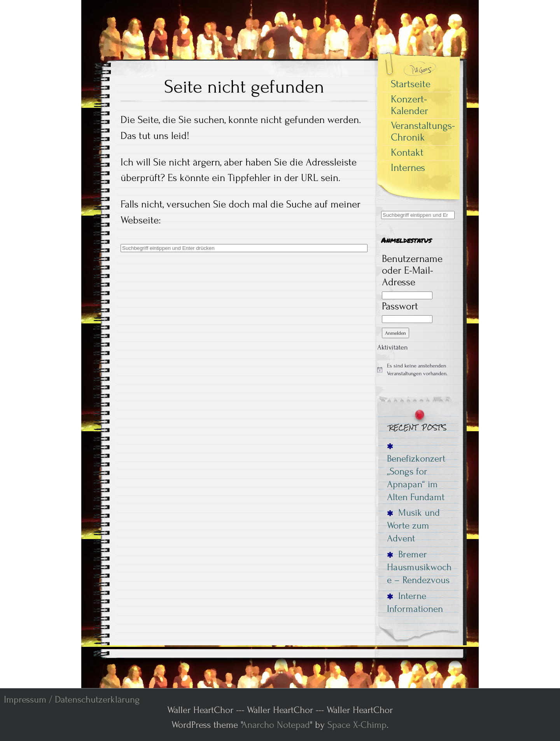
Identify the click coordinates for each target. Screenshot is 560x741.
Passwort (400, 306)
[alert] (418, 370)
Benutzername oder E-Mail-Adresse (412, 270)
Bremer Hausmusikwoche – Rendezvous (419, 567)
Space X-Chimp (357, 725)
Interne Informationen (415, 602)
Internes (408, 168)
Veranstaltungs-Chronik (423, 132)
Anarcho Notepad (276, 725)
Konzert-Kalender (409, 105)
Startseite (411, 84)
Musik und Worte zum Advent (413, 525)
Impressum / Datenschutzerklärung (72, 700)
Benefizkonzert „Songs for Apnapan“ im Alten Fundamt (416, 473)
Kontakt (407, 153)
